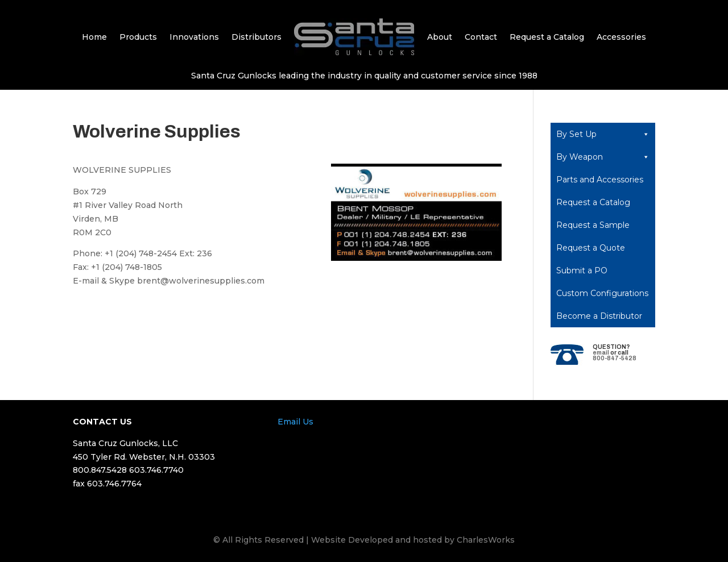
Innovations (194, 37)
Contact (481, 37)
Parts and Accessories (600, 180)
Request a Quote (591, 248)
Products (138, 37)
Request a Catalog (547, 37)
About (440, 37)
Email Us (295, 422)
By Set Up (603, 134)
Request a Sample (593, 225)
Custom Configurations (602, 293)
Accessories (621, 37)
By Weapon (603, 157)
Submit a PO (582, 270)
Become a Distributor (599, 316)
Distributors (257, 37)
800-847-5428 (615, 358)
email (601, 353)
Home (94, 37)
